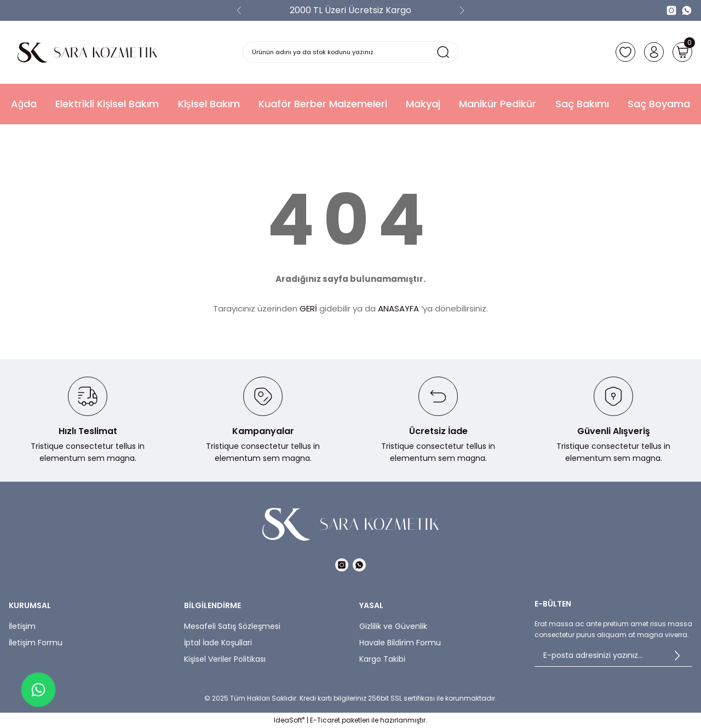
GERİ (308, 308)
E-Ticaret (325, 720)
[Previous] (239, 10)
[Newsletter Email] (613, 656)
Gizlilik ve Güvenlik (393, 626)
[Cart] (681, 52)
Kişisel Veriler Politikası (225, 659)
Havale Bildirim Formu (400, 643)
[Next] (462, 10)
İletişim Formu (36, 643)
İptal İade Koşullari (218, 643)
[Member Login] (651, 52)
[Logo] (88, 52)
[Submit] (677, 656)
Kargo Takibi (382, 659)
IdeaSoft (289, 720)
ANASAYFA (398, 308)
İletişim (22, 626)
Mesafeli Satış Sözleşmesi (232, 626)
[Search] (351, 52)
